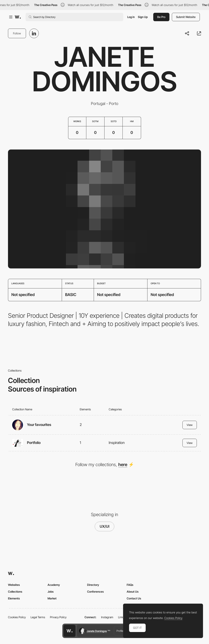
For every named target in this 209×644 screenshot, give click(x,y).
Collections (15, 592)
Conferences (95, 592)
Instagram (107, 617)
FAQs (130, 585)
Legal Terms (38, 617)
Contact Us (134, 598)
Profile (120, 631)
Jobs (51, 592)
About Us (133, 592)
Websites (14, 585)
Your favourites (39, 425)
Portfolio (34, 443)
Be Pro (161, 17)
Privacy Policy (58, 617)
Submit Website (186, 17)
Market (52, 598)
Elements (14, 598)
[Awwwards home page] (70, 631)
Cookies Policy (17, 617)
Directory (93, 585)
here (123, 465)
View (190, 425)
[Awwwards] (18, 17)
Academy (54, 585)
